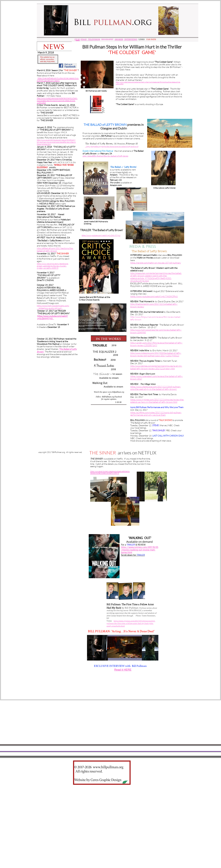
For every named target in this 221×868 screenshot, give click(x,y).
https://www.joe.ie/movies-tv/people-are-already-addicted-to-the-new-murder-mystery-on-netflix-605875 (53, 266)
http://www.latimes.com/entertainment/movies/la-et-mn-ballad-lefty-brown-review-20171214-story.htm (156, 367)
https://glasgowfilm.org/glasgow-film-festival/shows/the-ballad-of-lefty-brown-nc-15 (112, 146)
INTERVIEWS (131, 39)
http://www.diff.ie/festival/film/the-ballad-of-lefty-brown (105, 156)
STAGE (84, 39)
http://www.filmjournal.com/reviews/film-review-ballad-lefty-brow (156, 318)
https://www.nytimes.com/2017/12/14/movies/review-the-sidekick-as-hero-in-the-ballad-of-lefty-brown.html (157, 401)
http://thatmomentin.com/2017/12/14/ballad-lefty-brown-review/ (154, 305)
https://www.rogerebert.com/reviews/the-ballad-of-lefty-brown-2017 (157, 377)
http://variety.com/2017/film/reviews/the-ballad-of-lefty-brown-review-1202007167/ (156, 344)
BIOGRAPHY (107, 39)
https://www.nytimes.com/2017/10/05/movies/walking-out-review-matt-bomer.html (140, 550)
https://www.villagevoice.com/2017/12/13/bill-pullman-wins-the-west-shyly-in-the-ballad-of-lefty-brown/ (156, 388)
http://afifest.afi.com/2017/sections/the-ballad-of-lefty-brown (55, 250)
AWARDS (119, 39)
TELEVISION (94, 39)
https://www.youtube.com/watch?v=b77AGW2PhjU (154, 296)
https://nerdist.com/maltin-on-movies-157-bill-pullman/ (156, 263)
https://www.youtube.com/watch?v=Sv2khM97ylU (52, 317)
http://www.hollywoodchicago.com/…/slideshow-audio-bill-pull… (53, 307)
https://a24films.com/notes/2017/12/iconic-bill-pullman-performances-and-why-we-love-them (156, 414)
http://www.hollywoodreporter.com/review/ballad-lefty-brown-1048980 (156, 331)
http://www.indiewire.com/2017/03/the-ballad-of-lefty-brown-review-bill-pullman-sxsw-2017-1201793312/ (156, 354)
